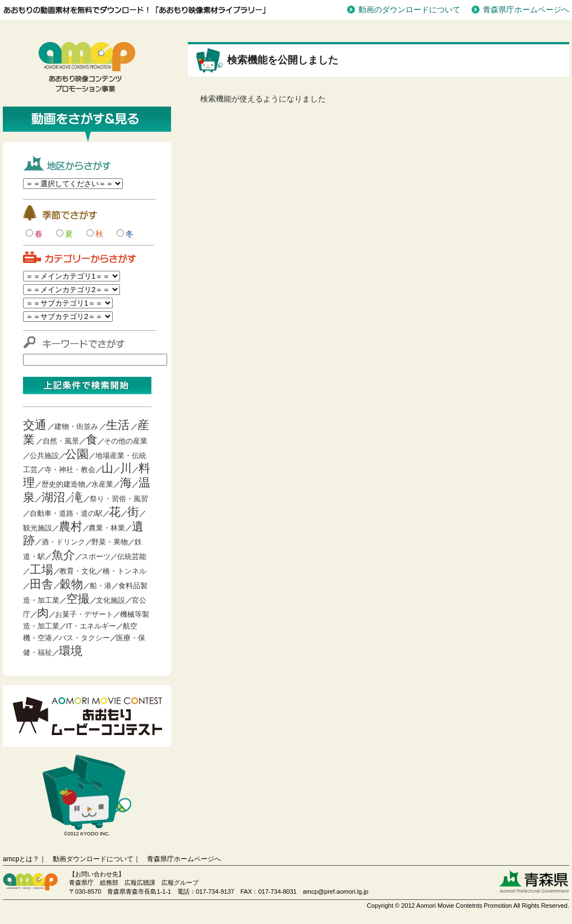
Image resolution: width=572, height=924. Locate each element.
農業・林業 (107, 528)
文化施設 (110, 600)
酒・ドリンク (63, 542)
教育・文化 (78, 571)
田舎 (41, 584)
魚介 (63, 555)
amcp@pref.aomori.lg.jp (336, 891)
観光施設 (38, 528)
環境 (71, 651)
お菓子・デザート (84, 614)
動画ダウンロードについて (93, 859)
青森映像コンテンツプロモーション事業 (87, 67)
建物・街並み (76, 426)
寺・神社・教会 (70, 470)
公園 (77, 454)
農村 (71, 526)
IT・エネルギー (91, 626)
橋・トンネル (124, 571)
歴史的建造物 (63, 484)
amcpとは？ (21, 859)
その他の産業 (126, 441)
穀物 (71, 584)
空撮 (78, 599)
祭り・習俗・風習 (119, 499)
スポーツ (96, 556)
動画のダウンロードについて (409, 10)
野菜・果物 (110, 542)
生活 (118, 425)
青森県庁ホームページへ (526, 10)
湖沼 (53, 497)
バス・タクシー (84, 638)
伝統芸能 (132, 556)
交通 (35, 425)
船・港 (101, 586)
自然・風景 (61, 441)
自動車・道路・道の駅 (66, 513)
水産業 (102, 484)
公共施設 (44, 456)
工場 (41, 569)
